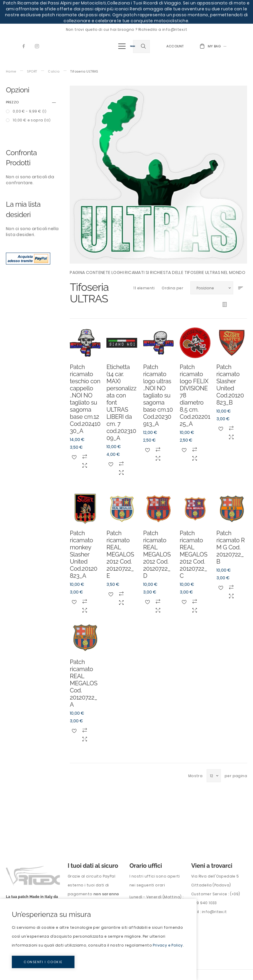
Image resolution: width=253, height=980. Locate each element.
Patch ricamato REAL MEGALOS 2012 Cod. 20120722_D (157, 554)
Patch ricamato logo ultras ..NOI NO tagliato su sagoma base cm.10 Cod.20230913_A (158, 395)
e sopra (31, 120)
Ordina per (172, 288)
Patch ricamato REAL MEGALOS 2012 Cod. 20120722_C (193, 554)
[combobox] (141, 46)
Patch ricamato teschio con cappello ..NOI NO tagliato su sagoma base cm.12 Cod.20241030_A (85, 399)
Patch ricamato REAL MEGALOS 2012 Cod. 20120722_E (120, 554)
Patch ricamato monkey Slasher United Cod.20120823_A (83, 554)
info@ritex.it (214, 912)
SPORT (32, 72)
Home (11, 72)
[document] (98, 939)
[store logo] (133, 46)
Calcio (54, 72)
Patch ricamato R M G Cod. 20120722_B (231, 547)
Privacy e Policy (168, 945)
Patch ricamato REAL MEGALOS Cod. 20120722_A (83, 683)
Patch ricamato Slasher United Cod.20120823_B (230, 385)
